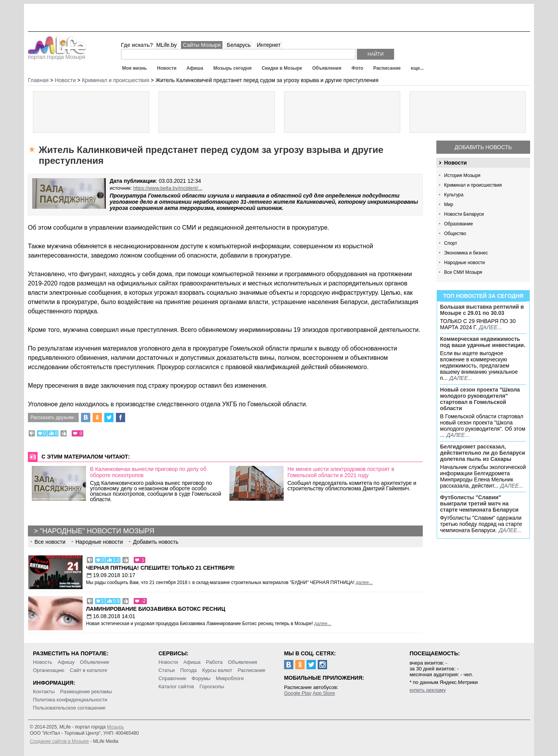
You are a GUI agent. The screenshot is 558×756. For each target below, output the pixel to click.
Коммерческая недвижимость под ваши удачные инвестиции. (483, 342)
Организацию (49, 670)
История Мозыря (462, 175)
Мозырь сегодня (233, 68)
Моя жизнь (134, 68)
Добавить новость (483, 147)
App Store (324, 693)
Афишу (66, 662)
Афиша (195, 68)
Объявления (327, 68)
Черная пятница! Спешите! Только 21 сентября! (160, 568)
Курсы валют (217, 670)
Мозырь (115, 727)
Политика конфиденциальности (70, 700)
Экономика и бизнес (466, 253)
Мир (449, 204)
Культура (454, 195)
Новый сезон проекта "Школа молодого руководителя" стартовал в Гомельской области (480, 399)
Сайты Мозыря (202, 45)
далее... (490, 327)
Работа (214, 662)
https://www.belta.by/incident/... (168, 188)
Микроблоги (230, 678)
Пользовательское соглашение (69, 708)
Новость (43, 662)
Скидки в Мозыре (282, 68)
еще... (417, 68)
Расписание (387, 68)
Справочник (172, 678)
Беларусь (239, 45)
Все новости (50, 542)
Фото (357, 68)
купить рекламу (428, 690)
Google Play (298, 693)
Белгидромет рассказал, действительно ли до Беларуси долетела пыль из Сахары (483, 453)
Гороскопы (212, 686)
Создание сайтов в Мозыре (59, 741)
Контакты (44, 692)
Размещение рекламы (86, 692)
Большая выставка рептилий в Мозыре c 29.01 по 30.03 (482, 310)
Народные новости (464, 263)
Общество (455, 234)
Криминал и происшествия (473, 185)
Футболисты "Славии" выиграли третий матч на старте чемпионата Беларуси (480, 503)
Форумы (201, 678)
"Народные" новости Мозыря (97, 531)
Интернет (269, 45)
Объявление (94, 662)
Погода (189, 670)
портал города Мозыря (57, 55)
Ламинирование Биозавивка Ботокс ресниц (156, 609)
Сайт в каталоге (89, 670)
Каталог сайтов (176, 686)
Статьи (167, 670)
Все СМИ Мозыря (463, 272)
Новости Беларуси (464, 214)
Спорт (451, 243)
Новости (167, 68)
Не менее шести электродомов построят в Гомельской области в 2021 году (341, 472)
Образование (458, 224)
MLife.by (166, 45)
